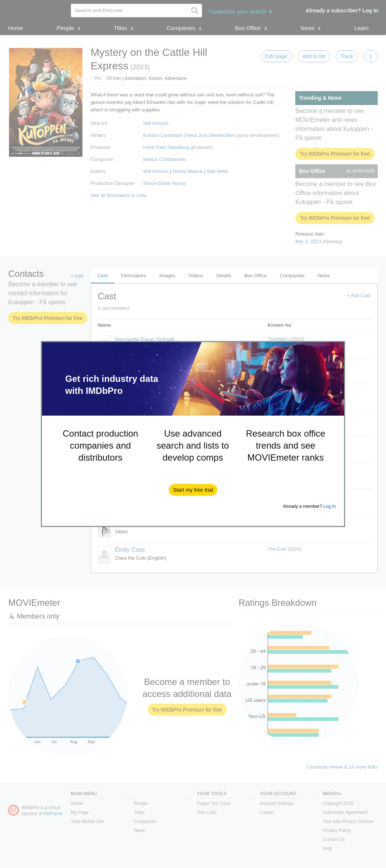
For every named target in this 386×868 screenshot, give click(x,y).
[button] (193, 490)
